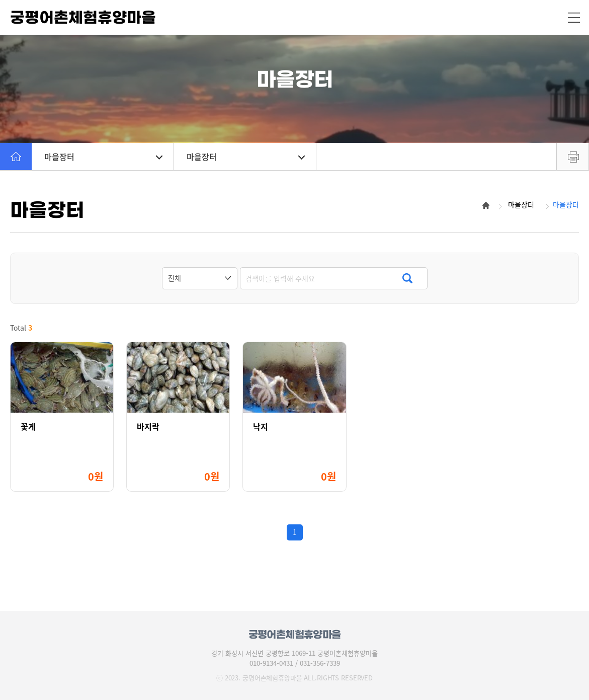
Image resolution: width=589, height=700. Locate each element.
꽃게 (28, 426)
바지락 (148, 426)
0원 (96, 476)
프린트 (573, 157)
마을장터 (103, 157)
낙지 (261, 426)
